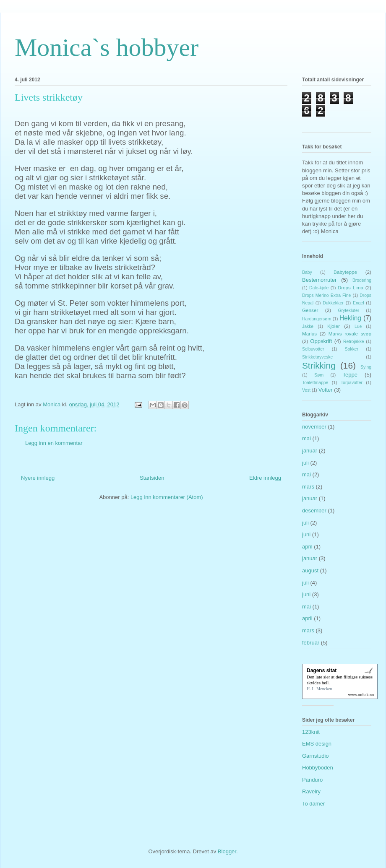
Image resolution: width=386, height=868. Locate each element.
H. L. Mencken (319, 689)
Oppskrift (321, 341)
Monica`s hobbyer (107, 47)
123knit (311, 732)
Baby (307, 272)
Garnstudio (316, 756)
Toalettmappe (315, 383)
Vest (306, 390)
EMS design (317, 744)
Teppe (350, 375)
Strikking (319, 365)
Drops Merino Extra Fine (326, 295)
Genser (310, 310)
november (314, 427)
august (310, 570)
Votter (326, 390)
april (307, 547)
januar (310, 451)
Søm (319, 375)
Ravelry (311, 791)
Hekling (350, 318)
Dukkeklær (333, 303)
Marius (309, 334)
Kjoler (334, 326)
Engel (359, 303)
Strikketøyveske (317, 357)
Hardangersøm (317, 319)
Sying (366, 367)
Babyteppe (345, 272)
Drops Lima (351, 287)
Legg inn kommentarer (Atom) (167, 497)
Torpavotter (352, 383)
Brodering (362, 280)
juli (305, 463)
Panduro (312, 780)
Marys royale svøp (350, 334)
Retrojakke (354, 342)
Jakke (308, 326)
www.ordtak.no (361, 695)
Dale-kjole (319, 288)
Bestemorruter (319, 280)
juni (306, 534)
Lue (358, 326)
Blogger (227, 851)
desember (314, 511)
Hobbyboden (318, 768)
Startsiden (152, 478)
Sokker (352, 349)
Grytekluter (348, 311)
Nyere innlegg (38, 478)
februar (311, 643)
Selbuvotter (313, 349)
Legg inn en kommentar (54, 443)
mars (308, 487)
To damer (313, 804)
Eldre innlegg (265, 478)
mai (306, 438)
